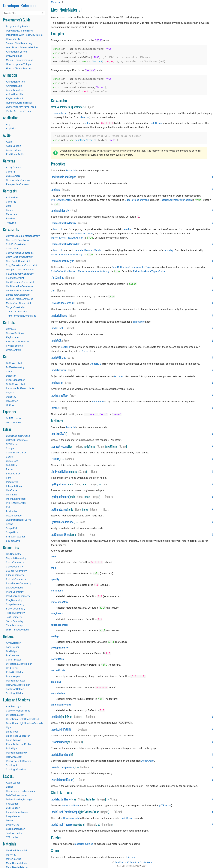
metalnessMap (59, 602)
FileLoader (12, 804)
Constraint (12, 248)
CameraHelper (14, 660)
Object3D (11, 397)
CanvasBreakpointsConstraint (23, 236)
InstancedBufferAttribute (20, 388)
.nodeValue (97, 401)
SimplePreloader (16, 536)
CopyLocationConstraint (20, 253)
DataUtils (11, 465)
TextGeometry (14, 617)
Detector (11, 376)
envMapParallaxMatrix (64, 223)
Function (77, 742)
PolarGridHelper (15, 672)
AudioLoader (13, 783)
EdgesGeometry (15, 575)
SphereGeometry (16, 609)
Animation (12, 197)
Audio (9, 142)
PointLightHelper (16, 681)
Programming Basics (18, 26)
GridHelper (12, 668)
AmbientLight (14, 706)
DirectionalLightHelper (19, 664)
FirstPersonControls (18, 341)
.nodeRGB (96, 364)
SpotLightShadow (16, 769)
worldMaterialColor (62, 780)
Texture (66, 189)
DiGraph (70, 328)
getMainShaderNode (63, 522)
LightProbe (12, 732)
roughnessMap (59, 625)
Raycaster (12, 401)
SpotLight (11, 765)
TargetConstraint (16, 307)
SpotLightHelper (15, 693)
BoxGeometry (14, 554)
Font (9, 478)
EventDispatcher (15, 380)
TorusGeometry (15, 621)
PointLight (12, 748)
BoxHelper (12, 651)
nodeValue (57, 383)
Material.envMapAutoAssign (176, 200)
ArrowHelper (13, 643)
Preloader (12, 511)
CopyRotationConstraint (20, 257)
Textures (11, 223)
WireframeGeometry (18, 630)
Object (90, 107)
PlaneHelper (13, 676)
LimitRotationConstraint (20, 290)
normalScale (58, 670)
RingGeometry (14, 600)
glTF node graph (70, 818)
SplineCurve (13, 541)
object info (139, 322)
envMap (56, 189)
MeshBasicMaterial (17, 863)
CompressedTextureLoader (21, 791)
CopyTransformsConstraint (21, 265)
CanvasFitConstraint (18, 240)
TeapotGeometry (15, 613)
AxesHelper (13, 647)
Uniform (11, 405)
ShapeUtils (12, 532)
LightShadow (13, 740)
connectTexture (60, 446)
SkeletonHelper (15, 689)
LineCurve (12, 490)
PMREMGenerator (16, 503)
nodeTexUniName (61, 799)
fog (53, 290)
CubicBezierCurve (16, 452)
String (64, 408)
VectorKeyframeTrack (18, 111)
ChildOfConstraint (16, 244)
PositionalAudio (15, 154)
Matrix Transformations (20, 60)
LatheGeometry (15, 587)
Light (9, 727)
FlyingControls (14, 346)
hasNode (56, 717)
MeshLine (11, 494)
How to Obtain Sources (19, 68)
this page (131, 857)
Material (11, 855)
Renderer (11, 218)
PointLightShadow (16, 753)
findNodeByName (61, 471)
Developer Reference (20, 5)
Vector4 (65, 347)
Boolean (71, 278)
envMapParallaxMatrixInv (66, 244)
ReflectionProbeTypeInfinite (149, 271)
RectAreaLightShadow (19, 761)
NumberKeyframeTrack (19, 103)
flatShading (58, 278)
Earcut (10, 469)
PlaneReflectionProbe (18, 744)
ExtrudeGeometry (16, 579)
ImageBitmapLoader (17, 812)
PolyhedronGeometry (18, 596)
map (53, 568)
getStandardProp (61, 534)
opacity (55, 579)
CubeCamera (13, 176)
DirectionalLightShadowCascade (25, 723)
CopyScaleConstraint (18, 261)
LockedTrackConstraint (19, 299)
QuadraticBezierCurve (19, 520)
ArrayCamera (14, 167)
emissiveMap (59, 693)
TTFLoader (12, 837)
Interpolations (14, 486)
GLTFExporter (14, 418)
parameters (59, 113)
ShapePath (12, 528)
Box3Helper (13, 655)
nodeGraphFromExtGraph (65, 812)
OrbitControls (14, 350)
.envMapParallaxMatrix (88, 250)
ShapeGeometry (15, 604)
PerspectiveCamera (17, 184)
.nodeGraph (148, 761)
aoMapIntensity (60, 648)
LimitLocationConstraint (20, 286)
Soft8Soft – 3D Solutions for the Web (133, 862)
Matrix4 (83, 223)
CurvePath (12, 461)
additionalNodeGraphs (64, 177)
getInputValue (59, 509)
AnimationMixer (15, 90)
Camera (10, 172)
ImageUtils (12, 482)
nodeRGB (57, 341)
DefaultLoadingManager (19, 799)
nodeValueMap (60, 395)
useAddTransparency (63, 767)
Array (67, 341)
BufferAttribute (15, 363)
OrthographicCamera (18, 180)
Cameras (11, 202)
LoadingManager (15, 829)
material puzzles (84, 844)
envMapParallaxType (63, 261)
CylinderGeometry (16, 571)
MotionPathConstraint (19, 303)
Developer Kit (14, 39)
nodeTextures (59, 370)
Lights (10, 210)
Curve (9, 457)
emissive (56, 682)
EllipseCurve (13, 473)
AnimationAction (15, 82)
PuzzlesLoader (14, 515)
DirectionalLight (15, 715)
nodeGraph (156, 123)
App (8, 124)
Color (85, 351)
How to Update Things (18, 64)
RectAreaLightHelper (18, 685)
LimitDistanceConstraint (20, 282)
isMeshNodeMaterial (63, 303)
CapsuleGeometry (16, 558)
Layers (10, 392)
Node (94, 471)
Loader (10, 820)
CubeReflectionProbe (18, 711)
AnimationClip (14, 86)
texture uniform (71, 805)
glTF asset (165, 805)
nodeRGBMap (59, 357)
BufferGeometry (15, 367)
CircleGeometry (15, 562)
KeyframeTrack (15, 98)
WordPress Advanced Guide (22, 47)
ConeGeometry (14, 566)
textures (119, 376)
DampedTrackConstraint (20, 269)
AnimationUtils (15, 94)
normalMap (57, 659)
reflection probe (84, 233)
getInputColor (59, 484)
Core (9, 206)
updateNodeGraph (61, 754)
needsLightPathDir (62, 729)
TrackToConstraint (17, 311)
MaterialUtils (14, 859)
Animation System (16, 52)
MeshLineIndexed (16, 499)
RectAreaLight (14, 757)
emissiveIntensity (61, 705)
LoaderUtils (13, 825)
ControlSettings (15, 333)
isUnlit (55, 459)
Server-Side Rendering (19, 43)
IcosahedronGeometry (19, 583)
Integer (73, 315)
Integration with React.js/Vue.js (24, 35)
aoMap (55, 636)
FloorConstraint (15, 278)
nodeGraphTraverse (62, 824)
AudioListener (14, 150)
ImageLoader (13, 816)
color (87, 123)
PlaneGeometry (15, 592)
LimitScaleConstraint (18, 295)
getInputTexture (60, 497)
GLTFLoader (13, 808)
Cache (10, 787)
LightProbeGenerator (18, 736)
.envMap (128, 229)
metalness (57, 590)
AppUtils (11, 128)
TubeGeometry (14, 625)
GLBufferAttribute (16, 384)
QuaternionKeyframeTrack (21, 107)
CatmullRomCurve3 (17, 440)
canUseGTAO (58, 434)
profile (55, 408)
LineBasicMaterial (16, 850)
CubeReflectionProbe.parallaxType (131, 267)
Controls (11, 329)
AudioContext (14, 146)
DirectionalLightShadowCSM (22, 719)
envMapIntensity (61, 210)
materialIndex (59, 315)
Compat (10, 448)
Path (9, 507)
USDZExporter (14, 422)
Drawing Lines (14, 56)
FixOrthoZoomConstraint (20, 274)
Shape (10, 524)
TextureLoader (14, 833)
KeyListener (13, 337)
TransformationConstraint (21, 316)
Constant (81, 261)
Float (74, 210)
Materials (11, 214)
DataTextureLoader (17, 795)
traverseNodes (59, 742)
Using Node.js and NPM (19, 31)
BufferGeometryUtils (18, 436)
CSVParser (12, 444)
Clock (9, 371)
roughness (57, 613)
